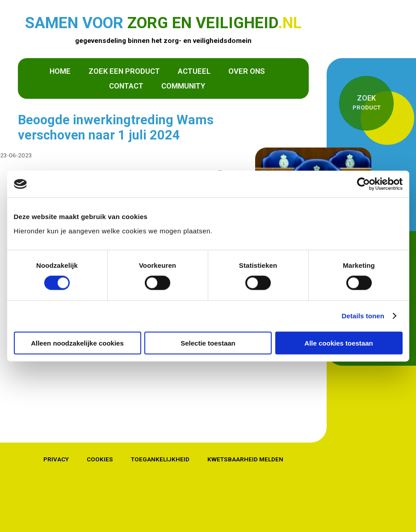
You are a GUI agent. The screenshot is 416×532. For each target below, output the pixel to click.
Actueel (194, 71)
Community (183, 85)
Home (60, 71)
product (366, 102)
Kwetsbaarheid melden (245, 459)
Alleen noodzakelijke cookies (77, 343)
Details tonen (363, 316)
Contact (126, 85)
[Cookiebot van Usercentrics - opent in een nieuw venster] (363, 184)
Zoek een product (124, 71)
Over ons (247, 71)
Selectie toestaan (208, 343)
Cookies (100, 459)
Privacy (56, 459)
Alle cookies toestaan (338, 343)
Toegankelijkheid (160, 459)
